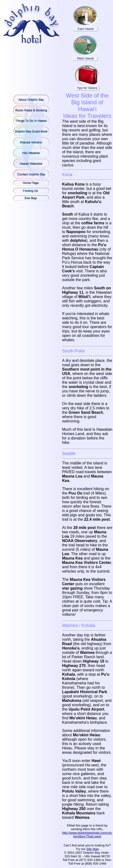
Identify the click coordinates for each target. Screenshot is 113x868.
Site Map (93, 849)
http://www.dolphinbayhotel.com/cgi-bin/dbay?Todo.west (87, 835)
